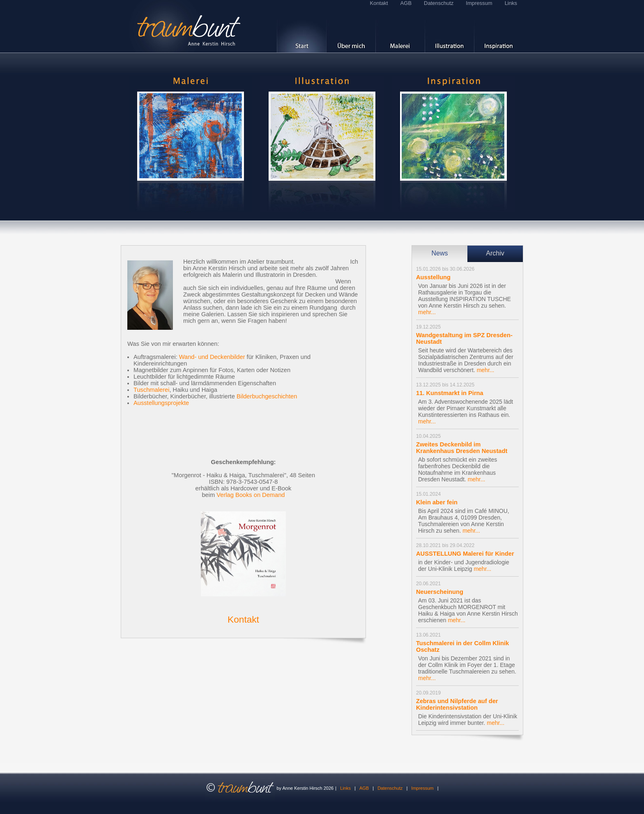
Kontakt (379, 3)
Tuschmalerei (151, 390)
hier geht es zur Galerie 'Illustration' (322, 144)
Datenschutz (439, 3)
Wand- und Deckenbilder (212, 357)
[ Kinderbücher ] (449, 30)
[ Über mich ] (351, 30)
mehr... (427, 312)
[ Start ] (301, 30)
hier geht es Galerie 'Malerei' (191, 144)
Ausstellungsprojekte (161, 403)
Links (511, 3)
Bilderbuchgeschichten (267, 396)
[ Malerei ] (400, 30)
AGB (406, 3)
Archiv (495, 253)
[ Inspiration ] (499, 30)
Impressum (479, 3)
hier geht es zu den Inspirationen (453, 144)
